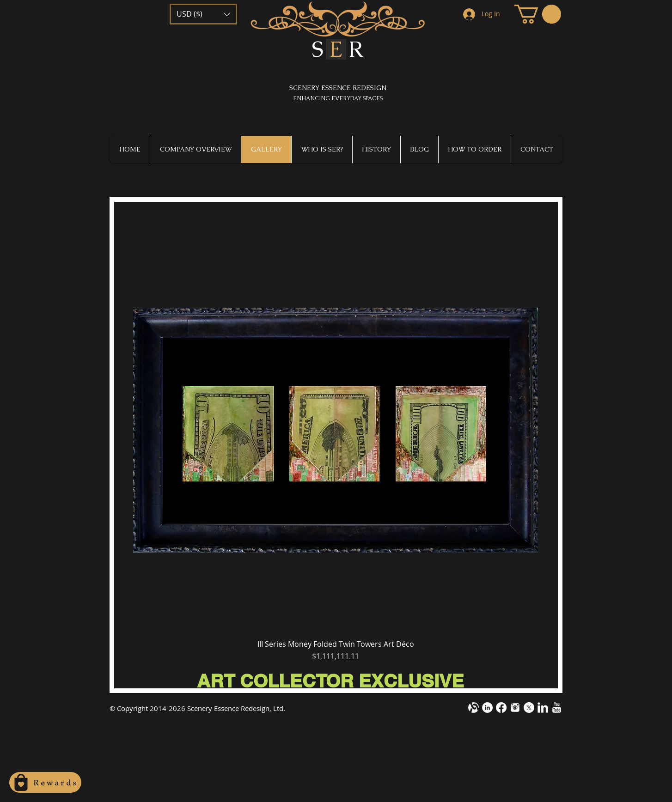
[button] (203, 14)
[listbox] (203, 14)
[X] (529, 708)
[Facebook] (501, 708)
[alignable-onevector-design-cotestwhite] (473, 708)
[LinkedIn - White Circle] (487, 708)
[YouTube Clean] (557, 708)
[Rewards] (45, 782)
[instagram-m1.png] (515, 708)
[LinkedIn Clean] (543, 708)
